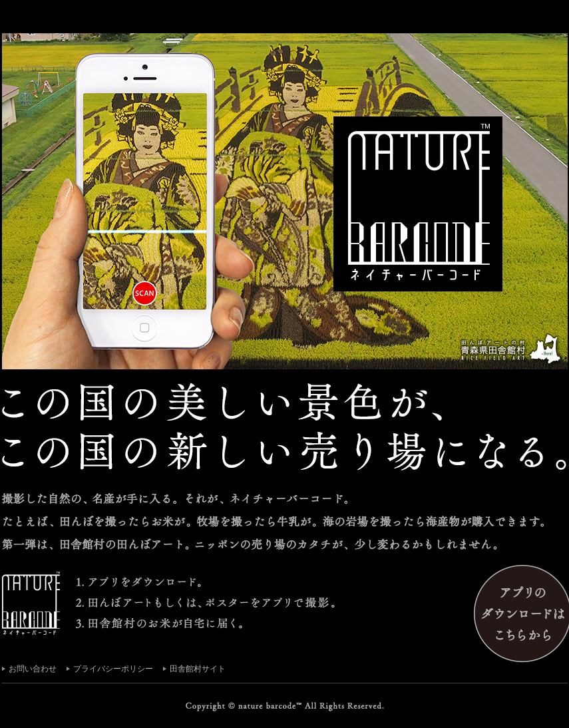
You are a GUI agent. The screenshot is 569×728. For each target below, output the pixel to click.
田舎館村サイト (198, 669)
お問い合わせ (33, 669)
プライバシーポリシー (113, 669)
